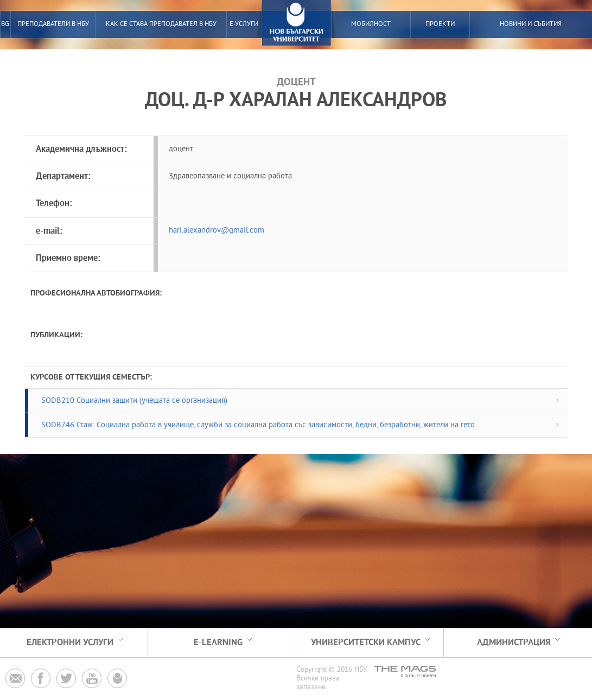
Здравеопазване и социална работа (230, 176)
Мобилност (371, 24)
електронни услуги (70, 643)
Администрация (514, 643)
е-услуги (244, 24)
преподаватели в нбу (53, 24)
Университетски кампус (366, 643)
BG (5, 24)
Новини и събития (531, 24)
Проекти (440, 24)
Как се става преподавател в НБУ (161, 24)
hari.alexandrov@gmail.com (217, 231)
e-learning (218, 643)
